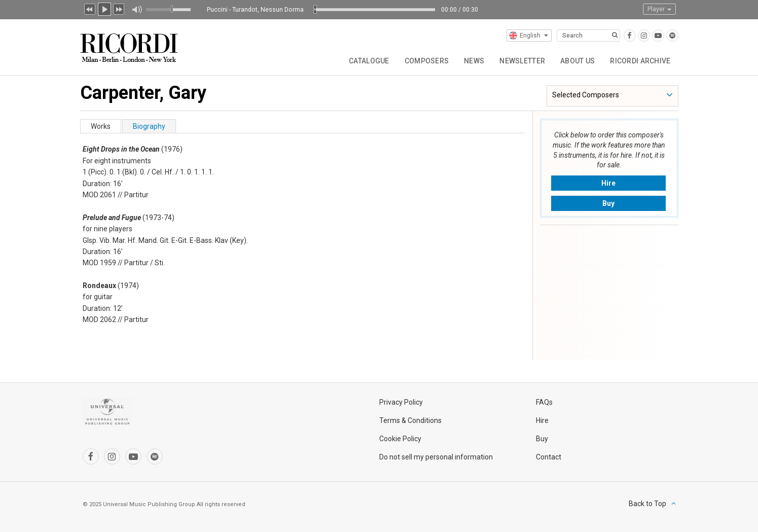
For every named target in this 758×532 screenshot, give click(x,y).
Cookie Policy (400, 439)
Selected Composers (586, 95)
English (529, 36)
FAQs (544, 402)
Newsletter (522, 61)
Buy (608, 203)
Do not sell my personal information (436, 457)
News (474, 61)
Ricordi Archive (640, 61)
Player (659, 9)
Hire (608, 183)
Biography (149, 126)
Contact (549, 457)
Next (119, 8)
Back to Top (647, 504)
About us (577, 61)
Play (104, 8)
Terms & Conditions (410, 420)
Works (101, 126)
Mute (137, 10)
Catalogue (369, 61)
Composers (427, 61)
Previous (90, 8)
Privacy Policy (401, 402)
